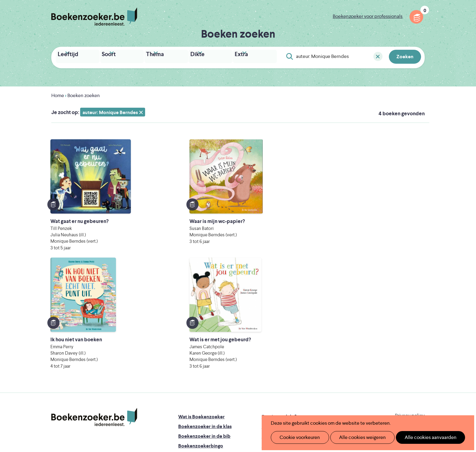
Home (58, 94)
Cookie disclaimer (405, 316)
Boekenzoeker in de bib (204, 329)
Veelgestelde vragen (200, 358)
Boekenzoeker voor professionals (368, 16)
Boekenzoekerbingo (201, 339)
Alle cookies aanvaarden (420, 437)
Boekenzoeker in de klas (205, 319)
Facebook (410, 335)
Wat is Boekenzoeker (201, 310)
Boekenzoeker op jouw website (297, 319)
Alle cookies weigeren (356, 437)
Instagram (419, 335)
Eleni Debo (224, 402)
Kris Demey (277, 402)
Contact (271, 348)
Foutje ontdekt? (279, 310)
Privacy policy (410, 308)
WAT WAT (233, 393)
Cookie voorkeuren (297, 437)
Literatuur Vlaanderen (396, 376)
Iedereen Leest (266, 376)
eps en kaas (333, 402)
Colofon (271, 339)
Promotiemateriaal (198, 348)
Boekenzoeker (94, 17)
